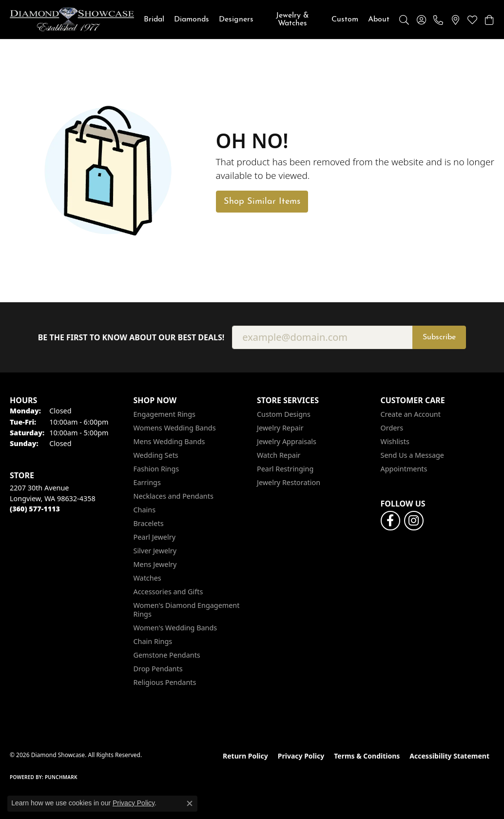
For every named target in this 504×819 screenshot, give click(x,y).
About (379, 19)
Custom (345, 19)
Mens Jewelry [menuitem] (155, 564)
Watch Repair (279, 455)
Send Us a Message (412, 455)
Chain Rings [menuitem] (153, 641)
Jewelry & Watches (292, 19)
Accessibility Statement (449, 756)
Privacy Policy (301, 756)
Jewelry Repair (280, 428)
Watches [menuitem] (147, 578)
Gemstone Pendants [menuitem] (167, 655)
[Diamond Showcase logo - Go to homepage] (72, 19)
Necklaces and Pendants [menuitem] (174, 496)
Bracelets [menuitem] (149, 523)
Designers (236, 19)
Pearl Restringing (285, 469)
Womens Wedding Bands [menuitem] (175, 428)
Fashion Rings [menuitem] (156, 469)
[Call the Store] (35, 509)
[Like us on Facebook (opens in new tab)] (390, 521)
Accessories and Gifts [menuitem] (168, 592)
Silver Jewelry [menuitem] (155, 551)
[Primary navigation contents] (267, 19)
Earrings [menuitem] (147, 482)
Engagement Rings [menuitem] (165, 414)
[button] (404, 19)
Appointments (404, 469)
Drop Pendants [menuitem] (158, 669)
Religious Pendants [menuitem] (165, 682)
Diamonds (192, 19)
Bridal (154, 19)
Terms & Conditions (367, 756)
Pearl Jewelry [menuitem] (155, 537)
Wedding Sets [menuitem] (156, 455)
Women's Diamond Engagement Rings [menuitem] (187, 610)
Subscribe (439, 337)
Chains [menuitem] (145, 510)
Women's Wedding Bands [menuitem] (175, 628)
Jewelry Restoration (289, 482)
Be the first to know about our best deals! (131, 338)
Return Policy (245, 756)
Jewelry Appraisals (287, 441)
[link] (438, 19)
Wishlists (395, 441)
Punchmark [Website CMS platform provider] (61, 777)
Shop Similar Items (262, 202)
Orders (392, 428)
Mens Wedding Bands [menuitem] (169, 441)
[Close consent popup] (190, 803)
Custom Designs (284, 414)
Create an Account (411, 414)
